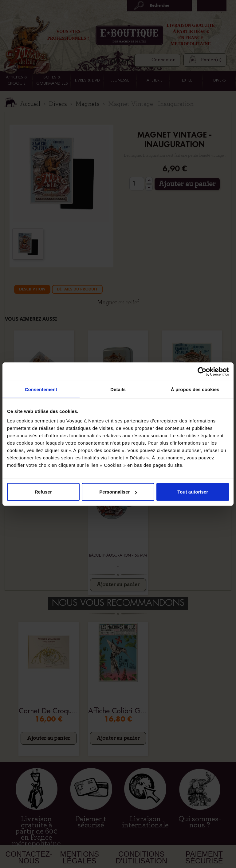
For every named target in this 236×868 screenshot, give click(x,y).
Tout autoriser (193, 492)
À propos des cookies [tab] (195, 389)
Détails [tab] (118, 389)
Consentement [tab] (41, 389)
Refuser (43, 492)
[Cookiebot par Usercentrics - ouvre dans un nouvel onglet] (202, 371)
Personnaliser (118, 492)
